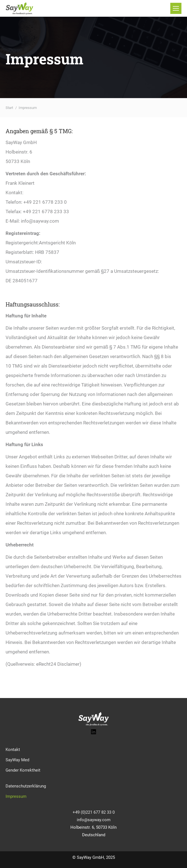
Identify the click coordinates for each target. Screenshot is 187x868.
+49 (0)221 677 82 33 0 (94, 812)
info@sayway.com (94, 820)
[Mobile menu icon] (176, 8)
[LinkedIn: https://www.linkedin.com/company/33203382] (93, 734)
